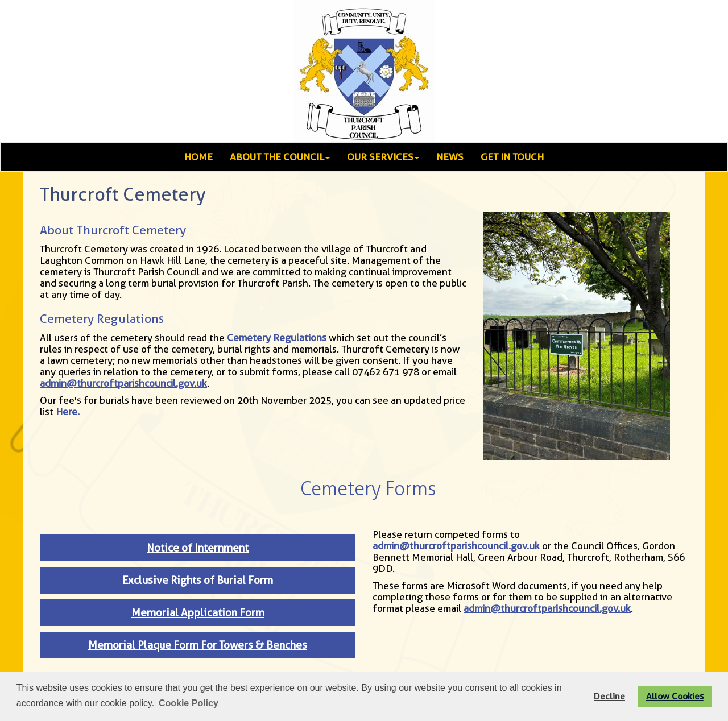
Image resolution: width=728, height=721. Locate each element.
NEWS (450, 157)
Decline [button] (609, 696)
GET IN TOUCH (512, 157)
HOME (198, 157)
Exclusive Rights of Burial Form (198, 580)
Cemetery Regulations (277, 338)
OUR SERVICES (383, 157)
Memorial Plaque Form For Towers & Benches (198, 645)
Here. (68, 412)
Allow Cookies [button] (675, 696)
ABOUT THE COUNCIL (280, 157)
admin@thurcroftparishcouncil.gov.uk (123, 383)
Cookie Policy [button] (189, 703)
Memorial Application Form (198, 613)
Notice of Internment (198, 548)
